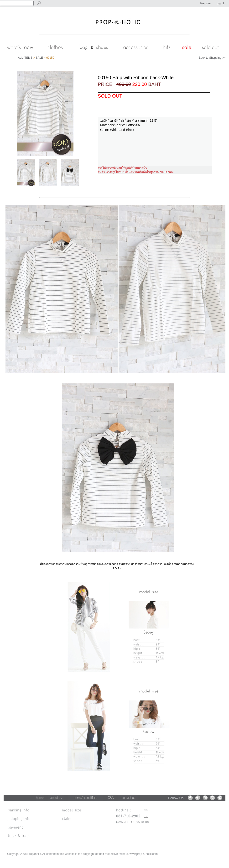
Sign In (221, 3)
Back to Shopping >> (212, 58)
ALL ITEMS (25, 58)
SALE (39, 58)
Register (206, 3)
